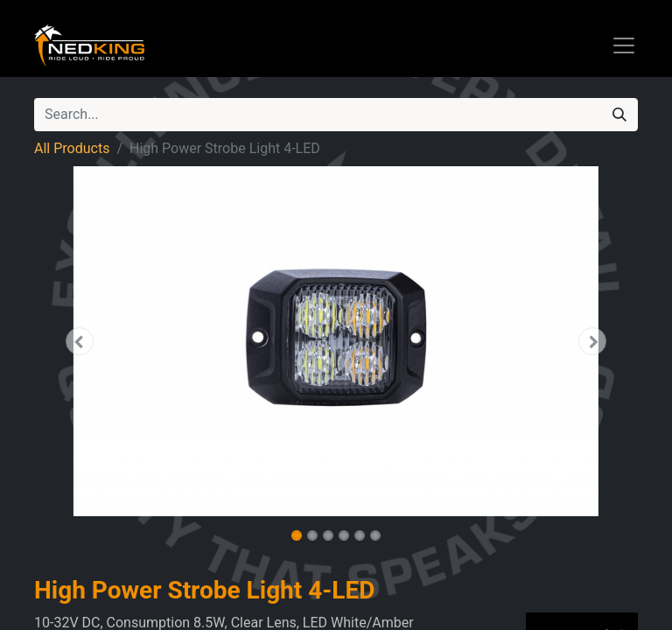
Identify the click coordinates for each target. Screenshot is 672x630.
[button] (80, 341)
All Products (72, 148)
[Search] (619, 115)
